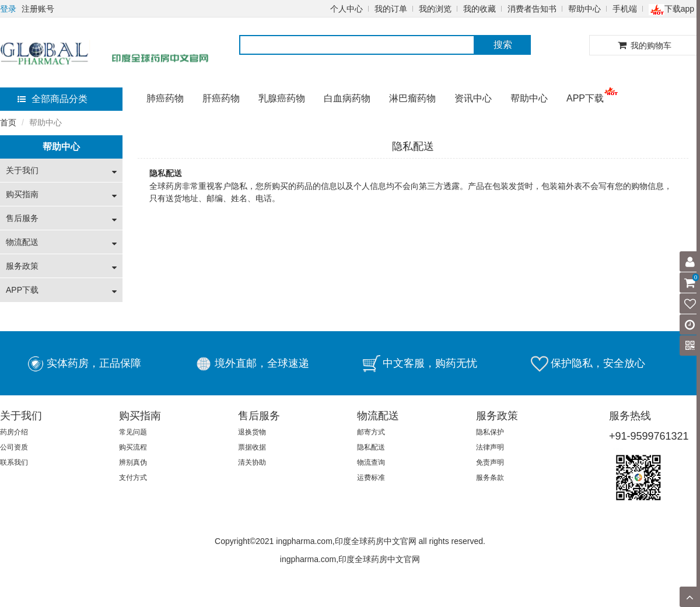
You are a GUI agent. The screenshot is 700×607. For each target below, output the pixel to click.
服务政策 (22, 266)
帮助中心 (584, 9)
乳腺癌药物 (282, 98)
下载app (671, 9)
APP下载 (585, 98)
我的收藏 (480, 9)
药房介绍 (14, 432)
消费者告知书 (532, 9)
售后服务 (22, 218)
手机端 (625, 9)
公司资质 (14, 447)
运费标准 (371, 478)
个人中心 (346, 9)
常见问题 (133, 432)
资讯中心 (473, 98)
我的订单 (391, 9)
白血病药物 (347, 98)
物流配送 (22, 242)
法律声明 (490, 447)
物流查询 (371, 462)
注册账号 (38, 9)
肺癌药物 (165, 98)
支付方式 (133, 478)
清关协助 (252, 462)
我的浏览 (435, 9)
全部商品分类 (52, 99)
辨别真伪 (133, 462)
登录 (8, 9)
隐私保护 (490, 432)
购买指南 (22, 194)
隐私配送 (371, 447)
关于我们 (22, 170)
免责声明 (490, 462)
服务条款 (490, 478)
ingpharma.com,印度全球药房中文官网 (350, 559)
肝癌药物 (221, 98)
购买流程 (133, 447)
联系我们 (14, 462)
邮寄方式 (371, 432)
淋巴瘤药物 (412, 98)
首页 (8, 122)
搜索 (503, 45)
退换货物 (252, 432)
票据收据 (252, 447)
